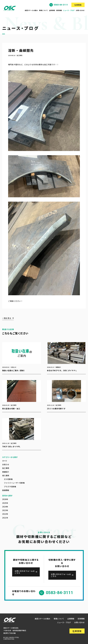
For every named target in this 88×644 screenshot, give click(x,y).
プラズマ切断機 (10, 487)
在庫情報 (78, 5)
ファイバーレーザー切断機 (14, 483)
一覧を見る (7, 318)
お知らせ (6, 464)
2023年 (5, 510)
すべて (5, 461)
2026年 (5, 499)
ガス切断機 (8, 479)
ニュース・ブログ (69, 10)
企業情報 (52, 10)
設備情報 (6, 490)
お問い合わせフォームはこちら (25, 572)
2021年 (5, 518)
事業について (43, 10)
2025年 (5, 503)
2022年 (5, 514)
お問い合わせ (80, 10)
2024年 (5, 507)
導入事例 (6, 476)
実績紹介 (6, 472)
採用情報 (59, 10)
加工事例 (6, 468)
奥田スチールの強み (31, 10)
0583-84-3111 (61, 5)
